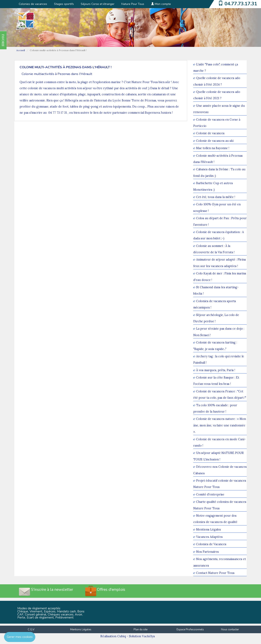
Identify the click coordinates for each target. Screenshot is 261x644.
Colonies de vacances (33, 4)
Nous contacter (230, 630)
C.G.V (31, 630)
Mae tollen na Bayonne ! (213, 148)
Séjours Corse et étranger (98, 4)
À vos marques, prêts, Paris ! (216, 370)
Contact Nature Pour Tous (215, 573)
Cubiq (122, 636)
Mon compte (161, 4)
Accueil (21, 50)
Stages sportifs (64, 4)
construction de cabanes (119, 94)
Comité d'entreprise (210, 494)
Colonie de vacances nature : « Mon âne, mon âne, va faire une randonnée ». (220, 425)
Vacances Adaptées (209, 537)
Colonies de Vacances (211, 544)
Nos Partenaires (207, 552)
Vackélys (148, 636)
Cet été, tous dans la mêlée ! (216, 197)
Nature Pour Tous (133, 4)
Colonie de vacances (210, 133)
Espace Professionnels (190, 630)
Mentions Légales (208, 529)
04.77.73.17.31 (241, 4)
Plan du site (140, 630)
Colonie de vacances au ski (215, 141)
